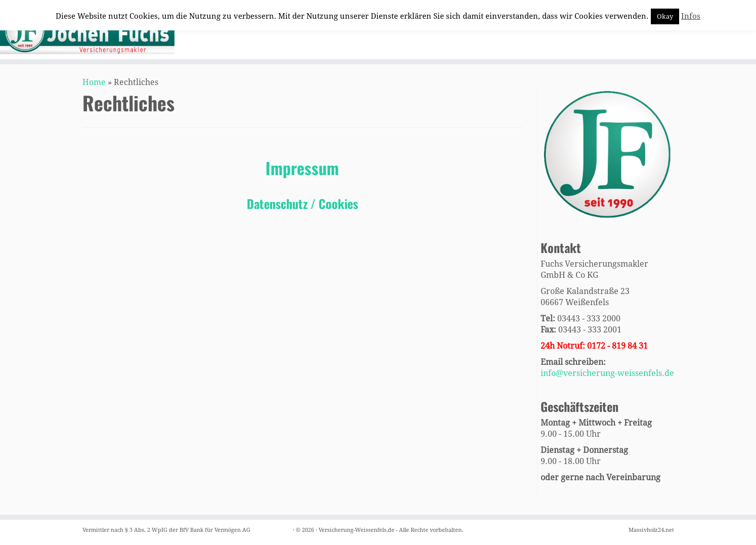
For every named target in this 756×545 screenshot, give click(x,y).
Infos (691, 16)
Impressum (302, 168)
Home (94, 82)
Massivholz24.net (651, 530)
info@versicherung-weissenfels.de (607, 373)
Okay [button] (665, 16)
